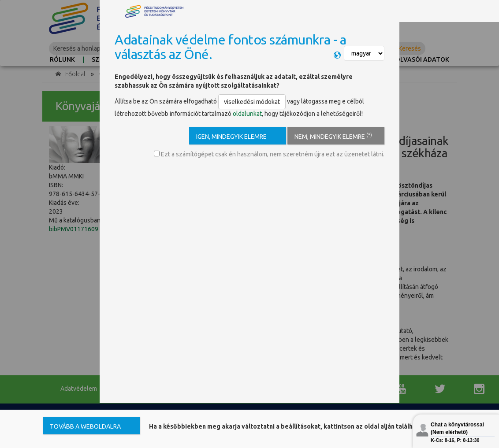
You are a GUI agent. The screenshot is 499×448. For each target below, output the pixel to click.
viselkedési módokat (252, 102)
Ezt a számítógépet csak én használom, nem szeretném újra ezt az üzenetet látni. (269, 154)
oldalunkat (247, 114)
